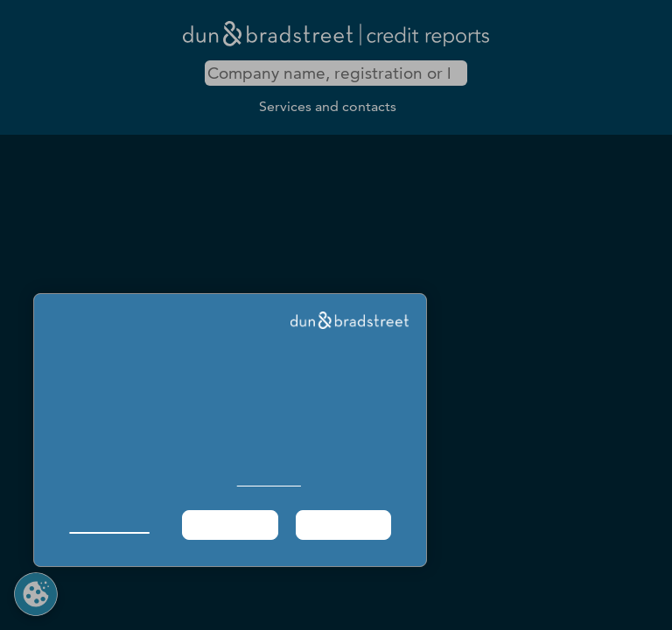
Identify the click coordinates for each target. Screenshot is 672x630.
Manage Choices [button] (109, 525)
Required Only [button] (229, 525)
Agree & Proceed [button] (343, 525)
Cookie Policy (269, 481)
